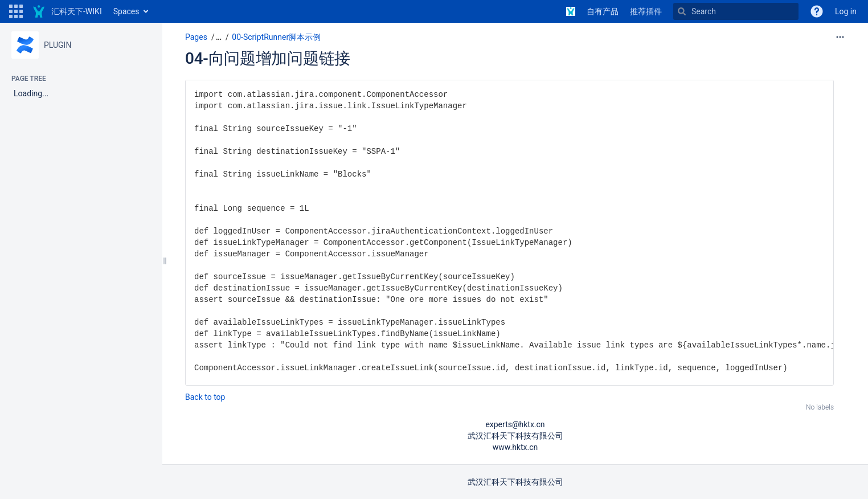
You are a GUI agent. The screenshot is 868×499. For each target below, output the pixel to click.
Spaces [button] (126, 11)
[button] (16, 11)
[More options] (840, 37)
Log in (846, 11)
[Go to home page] (67, 11)
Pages (196, 37)
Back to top (205, 397)
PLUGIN (58, 45)
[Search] (736, 11)
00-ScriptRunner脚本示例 (276, 37)
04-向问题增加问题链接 (268, 58)
